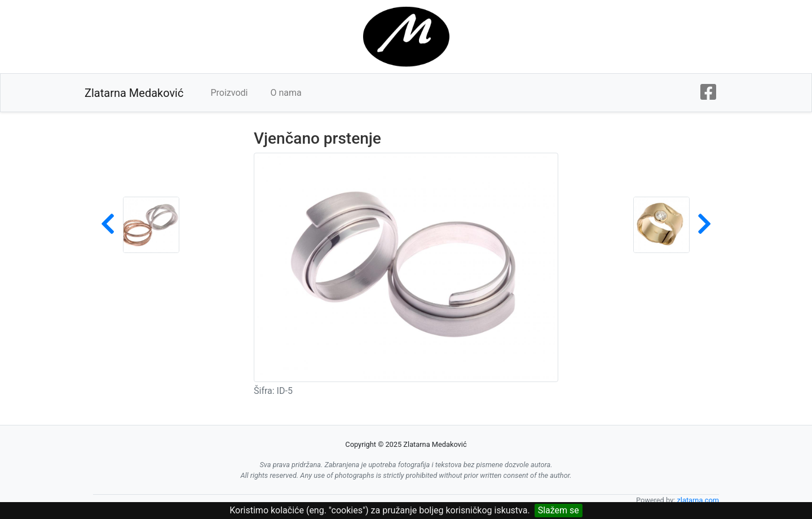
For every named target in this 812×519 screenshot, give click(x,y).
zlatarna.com (698, 500)
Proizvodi (229, 93)
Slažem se (559, 510)
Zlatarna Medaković (134, 93)
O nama (286, 93)
